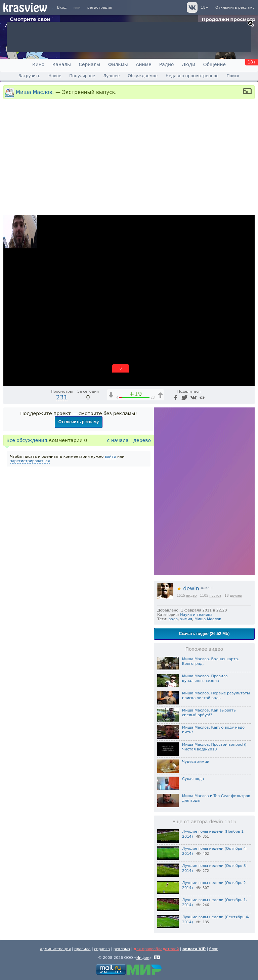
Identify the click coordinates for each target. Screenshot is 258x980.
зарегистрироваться (30, 461)
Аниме (143, 64)
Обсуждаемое (143, 76)
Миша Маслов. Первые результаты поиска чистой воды (216, 696)
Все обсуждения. (28, 440)
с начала (118, 440)
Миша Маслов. (35, 92)
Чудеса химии (196, 762)
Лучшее (111, 76)
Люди (188, 64)
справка (102, 949)
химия (186, 619)
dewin (188, 589)
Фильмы (118, 64)
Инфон (143, 958)
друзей (236, 596)
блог (214, 949)
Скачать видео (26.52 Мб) (204, 634)
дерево (142, 440)
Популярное (82, 76)
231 (62, 397)
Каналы (62, 64)
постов (215, 596)
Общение (214, 64)
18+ (205, 8)
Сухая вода (193, 779)
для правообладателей (156, 949)
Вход (62, 8)
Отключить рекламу (235, 8)
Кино (38, 64)
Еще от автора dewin (204, 822)
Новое (55, 76)
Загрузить (29, 76)
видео (191, 596)
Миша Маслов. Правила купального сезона (205, 678)
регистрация (100, 8)
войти (111, 457)
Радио (167, 64)
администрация (55, 949)
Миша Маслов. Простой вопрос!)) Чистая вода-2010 (214, 747)
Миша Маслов (208, 619)
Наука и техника (196, 615)
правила (82, 949)
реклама (122, 949)
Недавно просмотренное (192, 76)
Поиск (233, 76)
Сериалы (89, 64)
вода (173, 619)
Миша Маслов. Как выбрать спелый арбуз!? (209, 713)
